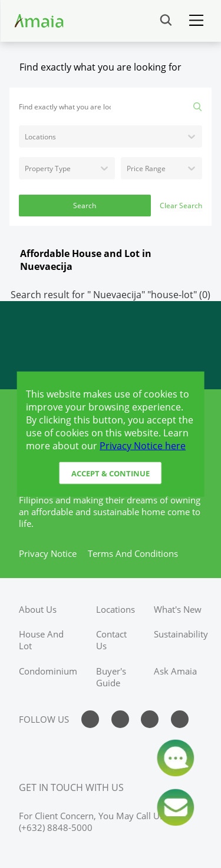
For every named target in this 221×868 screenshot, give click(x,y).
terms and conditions (133, 553)
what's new (178, 609)
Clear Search (181, 206)
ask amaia (175, 671)
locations (116, 609)
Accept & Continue (111, 473)
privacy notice (48, 553)
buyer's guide (111, 677)
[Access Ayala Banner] (111, 345)
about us (38, 609)
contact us (111, 640)
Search (85, 206)
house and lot (41, 640)
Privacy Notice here (143, 446)
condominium (48, 671)
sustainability (181, 634)
